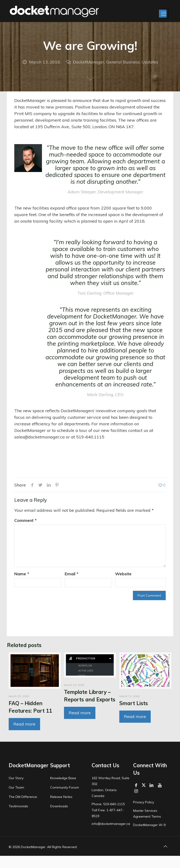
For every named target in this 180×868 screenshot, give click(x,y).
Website (123, 574)
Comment (25, 520)
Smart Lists (134, 703)
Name (22, 574)
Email (71, 574)
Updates (150, 62)
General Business (123, 62)
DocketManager (89, 62)
